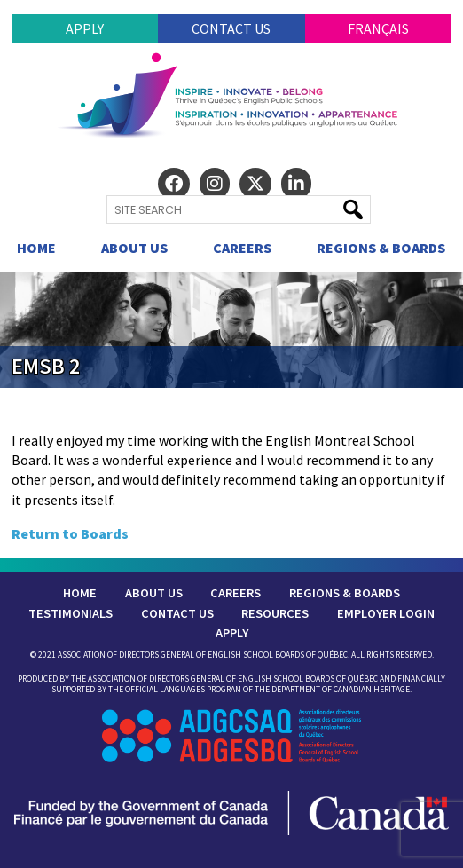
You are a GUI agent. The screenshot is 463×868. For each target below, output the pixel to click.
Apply (85, 28)
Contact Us (231, 28)
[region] (231, 329)
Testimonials (71, 613)
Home (36, 248)
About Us (134, 248)
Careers (242, 248)
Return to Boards (70, 533)
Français (378, 28)
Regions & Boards (381, 248)
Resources (275, 613)
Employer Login (386, 613)
